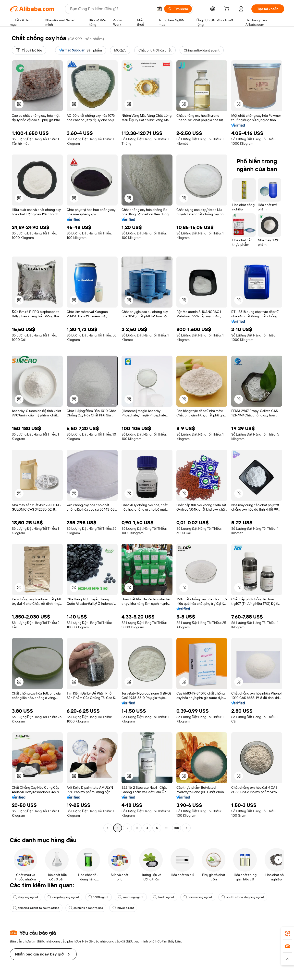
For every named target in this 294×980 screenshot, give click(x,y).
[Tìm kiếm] (178, 9)
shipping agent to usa (86, 908)
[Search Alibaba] (111, 9)
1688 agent (98, 897)
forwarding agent (198, 897)
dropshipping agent (63, 897)
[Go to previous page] (108, 828)
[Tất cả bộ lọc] (29, 50)
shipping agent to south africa (36, 908)
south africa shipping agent (243, 897)
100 (177, 828)
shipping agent (26, 897)
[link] (288, 933)
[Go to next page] (186, 828)
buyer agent (123, 908)
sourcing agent (131, 897)
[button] (159, 9)
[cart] (228, 10)
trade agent (164, 897)
